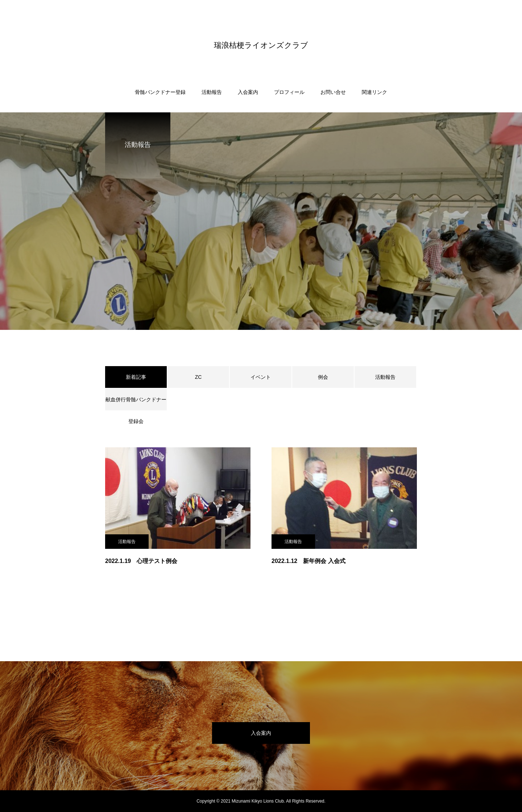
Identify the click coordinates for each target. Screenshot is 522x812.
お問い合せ (333, 92)
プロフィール (289, 92)
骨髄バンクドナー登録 (160, 92)
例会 (323, 377)
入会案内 (248, 92)
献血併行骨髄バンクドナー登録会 (136, 403)
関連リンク (374, 92)
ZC (198, 377)
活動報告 (212, 92)
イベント (261, 377)
